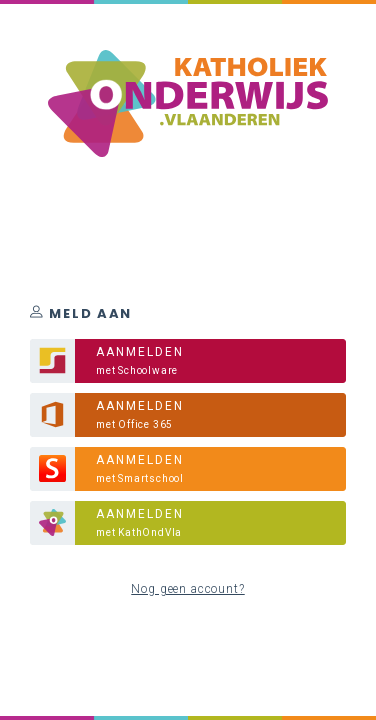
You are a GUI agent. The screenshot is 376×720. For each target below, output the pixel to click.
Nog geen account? (187, 589)
